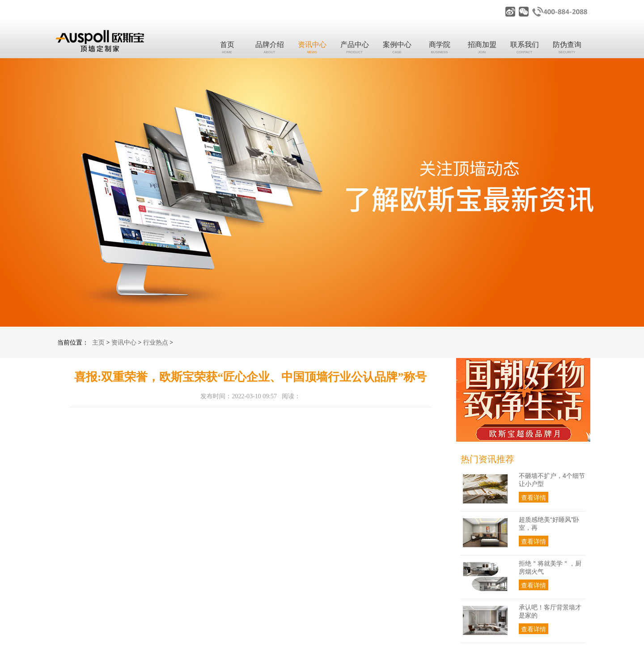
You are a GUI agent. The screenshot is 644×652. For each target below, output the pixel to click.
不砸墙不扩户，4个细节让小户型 (552, 480)
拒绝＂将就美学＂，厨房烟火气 (550, 567)
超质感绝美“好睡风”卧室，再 (549, 524)
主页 (98, 342)
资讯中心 (124, 342)
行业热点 (156, 342)
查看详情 (534, 498)
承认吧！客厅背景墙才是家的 (550, 611)
